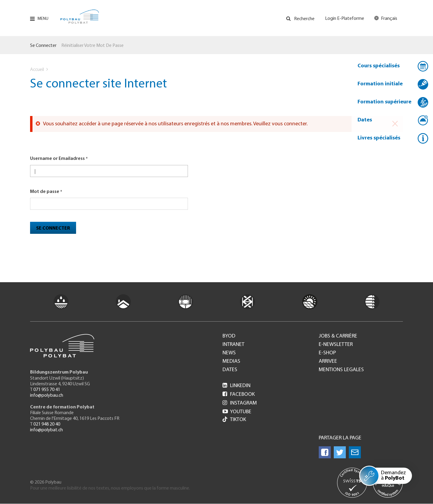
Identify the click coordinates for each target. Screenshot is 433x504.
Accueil (37, 70)
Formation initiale (380, 84)
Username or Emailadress (57, 159)
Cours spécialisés (379, 66)
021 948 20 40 (47, 424)
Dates (365, 120)
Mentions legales (341, 370)
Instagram (240, 403)
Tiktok (234, 420)
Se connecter (43, 46)
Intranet (233, 345)
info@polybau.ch (47, 396)
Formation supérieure (384, 102)
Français (389, 19)
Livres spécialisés (379, 138)
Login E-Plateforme (345, 19)
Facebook (239, 394)
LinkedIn (236, 386)
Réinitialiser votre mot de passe (92, 46)
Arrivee (328, 362)
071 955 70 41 (47, 390)
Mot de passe (45, 192)
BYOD (229, 336)
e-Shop (327, 353)
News (229, 353)
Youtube (237, 412)
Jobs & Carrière (338, 336)
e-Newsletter (336, 345)
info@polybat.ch (46, 430)
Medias (231, 362)
